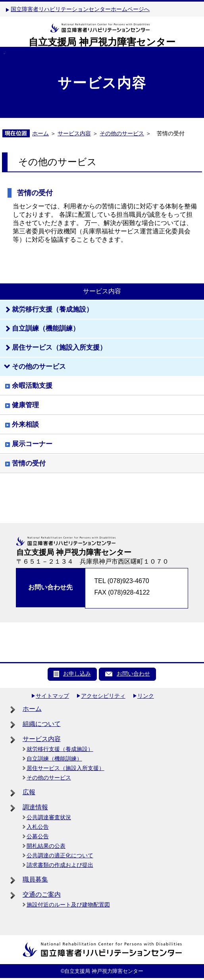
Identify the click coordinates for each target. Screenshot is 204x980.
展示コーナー (32, 444)
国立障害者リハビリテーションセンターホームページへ (80, 9)
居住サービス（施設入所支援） (65, 768)
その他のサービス (122, 133)
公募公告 (38, 836)
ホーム (40, 133)
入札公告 (38, 827)
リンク (146, 696)
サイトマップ (52, 696)
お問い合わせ (133, 674)
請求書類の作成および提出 (60, 865)
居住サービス (59, 348)
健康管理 (25, 405)
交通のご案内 (42, 894)
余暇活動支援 (32, 386)
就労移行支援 (52, 309)
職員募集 (35, 879)
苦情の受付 (29, 463)
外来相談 (25, 425)
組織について (42, 724)
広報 (29, 792)
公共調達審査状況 (49, 817)
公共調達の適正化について (60, 855)
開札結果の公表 (46, 846)
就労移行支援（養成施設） (60, 749)
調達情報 (35, 807)
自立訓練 (46, 328)
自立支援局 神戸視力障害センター (102, 42)
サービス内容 (74, 133)
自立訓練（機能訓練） (54, 759)
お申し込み (77, 674)
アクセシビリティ (103, 696)
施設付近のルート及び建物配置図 (68, 905)
